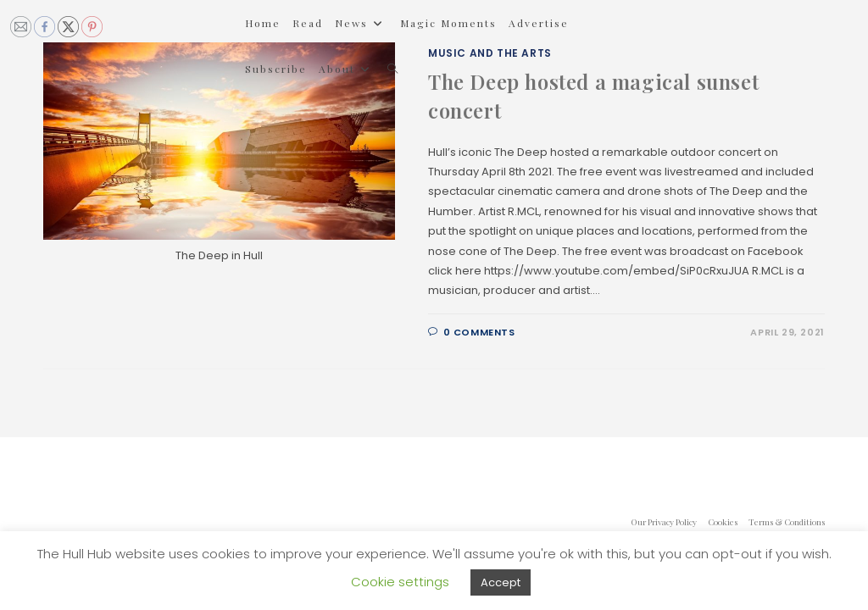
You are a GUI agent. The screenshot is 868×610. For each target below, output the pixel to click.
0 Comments (479, 332)
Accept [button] (501, 582)
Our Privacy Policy (664, 522)
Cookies (723, 522)
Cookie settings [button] (400, 582)
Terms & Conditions (787, 522)
